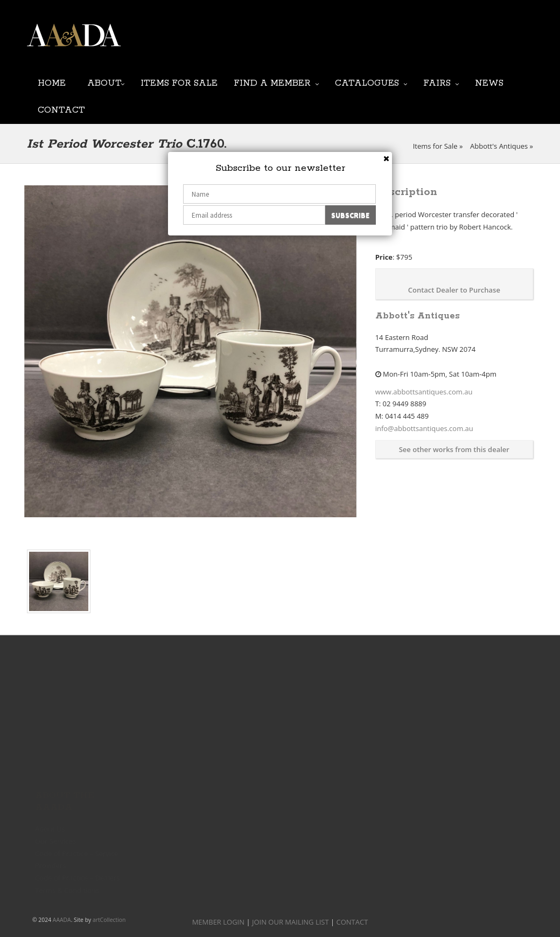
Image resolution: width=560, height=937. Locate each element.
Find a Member (272, 82)
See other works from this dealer (454, 449)
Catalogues (367, 82)
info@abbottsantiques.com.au (424, 428)
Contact (61, 109)
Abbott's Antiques (499, 146)
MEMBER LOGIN (218, 922)
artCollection (109, 920)
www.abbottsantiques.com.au (424, 392)
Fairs (437, 82)
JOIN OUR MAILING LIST (269, 43)
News (489, 82)
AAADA (62, 920)
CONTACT (352, 922)
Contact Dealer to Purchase (454, 290)
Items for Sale (179, 82)
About (104, 82)
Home (52, 82)
